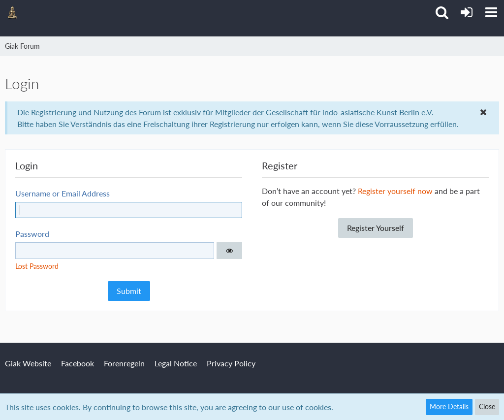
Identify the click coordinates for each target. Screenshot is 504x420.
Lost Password (37, 266)
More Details (449, 406)
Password (32, 234)
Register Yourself (376, 228)
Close (487, 406)
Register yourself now (395, 191)
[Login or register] (467, 12)
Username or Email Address (63, 193)
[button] (491, 12)
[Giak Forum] (12, 12)
